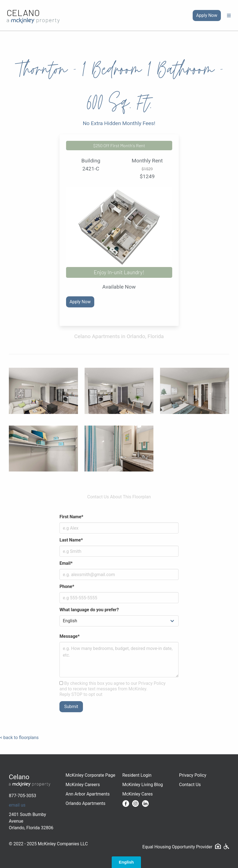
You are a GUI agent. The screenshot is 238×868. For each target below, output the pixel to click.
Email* (66, 563)
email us (17, 805)
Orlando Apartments (85, 803)
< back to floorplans (19, 738)
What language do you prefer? (89, 610)
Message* (70, 636)
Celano (23, 12)
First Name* (71, 517)
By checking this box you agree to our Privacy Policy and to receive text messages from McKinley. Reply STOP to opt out (113, 689)
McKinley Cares (138, 794)
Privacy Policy (193, 775)
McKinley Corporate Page (90, 775)
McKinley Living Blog (143, 785)
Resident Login (137, 775)
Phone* (67, 586)
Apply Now (207, 15)
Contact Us (190, 785)
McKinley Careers (83, 785)
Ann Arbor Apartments (87, 794)
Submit (71, 707)
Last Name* (71, 540)
